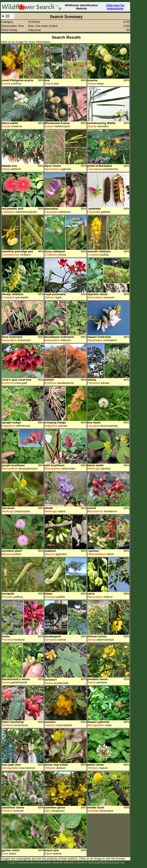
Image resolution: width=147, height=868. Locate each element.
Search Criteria (8, 16)
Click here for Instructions (115, 7)
